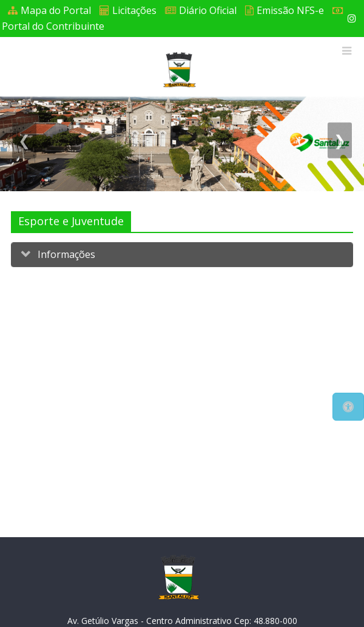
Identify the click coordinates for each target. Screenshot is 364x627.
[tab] (182, 255)
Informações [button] (65, 254)
